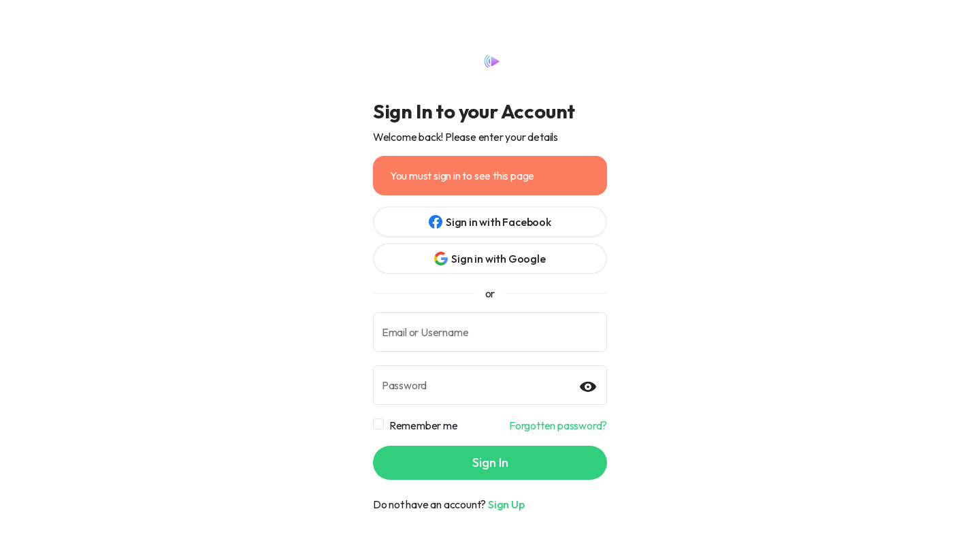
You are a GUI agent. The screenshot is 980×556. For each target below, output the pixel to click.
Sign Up (506, 504)
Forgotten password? (558, 425)
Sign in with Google (490, 259)
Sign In (490, 462)
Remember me (424, 425)
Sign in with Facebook (490, 222)
